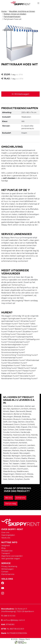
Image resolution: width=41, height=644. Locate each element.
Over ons (5, 532)
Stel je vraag (11, 504)
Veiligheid (6, 546)
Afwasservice (7, 551)
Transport (6, 553)
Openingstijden (8, 535)
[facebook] (3, 584)
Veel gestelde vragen (11, 559)
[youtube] (3, 589)
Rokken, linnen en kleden (15, 14)
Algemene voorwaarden (12, 556)
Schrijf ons (20, 498)
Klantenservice (8, 574)
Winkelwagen (7, 569)
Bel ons (9, 498)
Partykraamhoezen (12, 17)
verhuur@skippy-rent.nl (13, 620)
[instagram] (3, 594)
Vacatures (6, 538)
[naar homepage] (21, 3)
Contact (5, 572)
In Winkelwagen (20, 94)
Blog (3, 548)
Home (4, 11)
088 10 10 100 (8, 616)
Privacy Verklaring (9, 566)
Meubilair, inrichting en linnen (22, 11)
